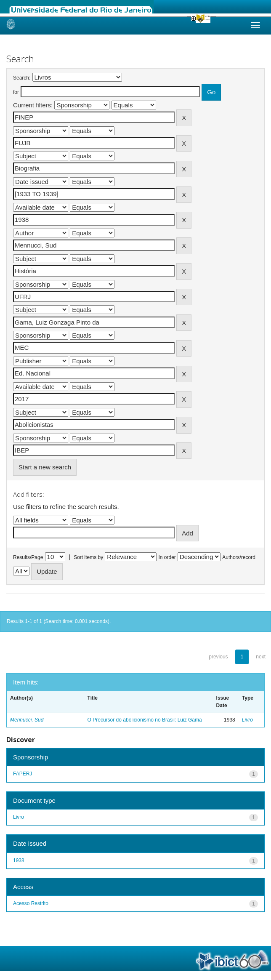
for (16, 92)
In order (167, 557)
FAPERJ (23, 774)
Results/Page (28, 557)
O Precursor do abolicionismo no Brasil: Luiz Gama (145, 720)
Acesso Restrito (31, 903)
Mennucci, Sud (27, 720)
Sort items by (88, 557)
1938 (19, 860)
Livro (247, 720)
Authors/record (239, 557)
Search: (22, 78)
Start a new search (45, 467)
